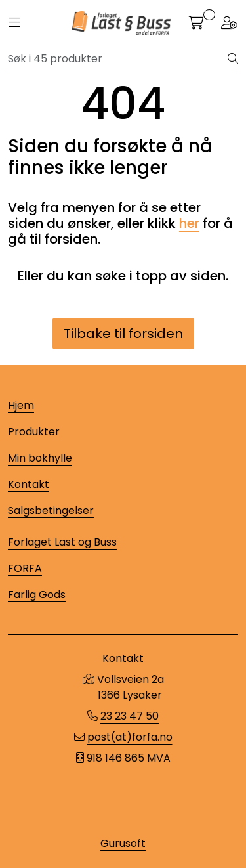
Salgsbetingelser (51, 510)
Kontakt (29, 484)
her (189, 223)
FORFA (25, 568)
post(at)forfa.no (130, 737)
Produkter (34, 432)
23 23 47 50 (130, 716)
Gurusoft (123, 843)
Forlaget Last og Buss (62, 542)
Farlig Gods (37, 595)
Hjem (21, 405)
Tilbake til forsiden (123, 334)
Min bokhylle (40, 458)
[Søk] (118, 59)
